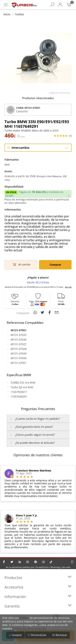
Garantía (38, 606)
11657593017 (19, 392)
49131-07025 (18, 335)
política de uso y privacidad (30, 628)
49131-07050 (18, 358)
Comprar (55, 265)
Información (38, 597)
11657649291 (19, 397)
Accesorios (38, 587)
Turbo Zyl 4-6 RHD (22, 387)
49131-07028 (18, 349)
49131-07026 (18, 340)
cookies (24, 618)
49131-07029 (18, 353)
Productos (38, 578)
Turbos (19, 14)
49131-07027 (18, 344)
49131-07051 (18, 363)
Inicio (7, 14)
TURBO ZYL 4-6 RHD (23, 383)
